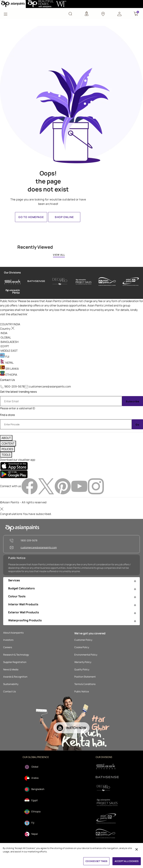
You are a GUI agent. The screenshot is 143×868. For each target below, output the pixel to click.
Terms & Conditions (85, 684)
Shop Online (64, 217)
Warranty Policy (83, 662)
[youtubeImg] (80, 486)
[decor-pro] (60, 282)
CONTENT (8, 443)
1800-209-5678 (14, 386)
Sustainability (11, 684)
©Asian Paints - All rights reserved (23, 502)
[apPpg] (107, 833)
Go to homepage (31, 217)
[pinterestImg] (63, 486)
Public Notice (82, 692)
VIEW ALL (59, 255)
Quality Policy (82, 670)
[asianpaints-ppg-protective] (131, 282)
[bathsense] (36, 282)
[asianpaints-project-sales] (84, 282)
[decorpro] (107, 788)
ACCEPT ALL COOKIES (127, 861)
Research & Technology (16, 655)
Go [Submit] (137, 425)
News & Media (11, 670)
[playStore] (14, 474)
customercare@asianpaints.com (50, 386)
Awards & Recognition (15, 677)
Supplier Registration (15, 662)
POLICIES (7, 449)
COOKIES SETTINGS (96, 861)
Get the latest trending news (18, 392)
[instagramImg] (96, 486)
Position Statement (85, 677)
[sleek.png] (107, 766)
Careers (8, 647)
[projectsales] (107, 802)
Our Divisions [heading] (12, 272)
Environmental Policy (86, 655)
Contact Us (7, 380)
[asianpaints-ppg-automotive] (107, 282)
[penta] (13, 292)
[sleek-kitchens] (13, 282)
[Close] (137, 849)
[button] (119, 14)
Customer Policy (83, 640)
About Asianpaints (13, 633)
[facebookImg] (30, 486)
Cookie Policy (82, 647)
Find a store (7, 415)
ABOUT (6, 438)
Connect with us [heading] (10, 486)
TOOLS (6, 455)
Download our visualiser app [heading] (18, 460)
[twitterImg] (46, 486)
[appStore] (14, 466)
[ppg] (107, 818)
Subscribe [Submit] (133, 401)
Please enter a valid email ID (17, 408)
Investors (8, 640)
